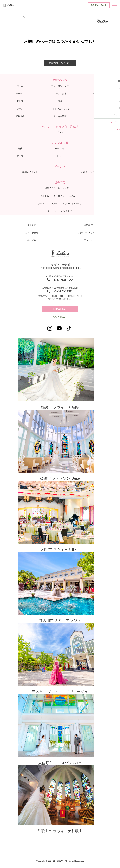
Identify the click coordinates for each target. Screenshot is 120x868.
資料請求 (88, 225)
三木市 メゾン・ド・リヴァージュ (60, 662)
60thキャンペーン (90, 172)
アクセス (100, 117)
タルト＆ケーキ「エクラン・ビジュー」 (60, 196)
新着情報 (20, 117)
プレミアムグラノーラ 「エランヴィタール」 (60, 204)
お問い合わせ (32, 233)
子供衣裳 (100, 149)
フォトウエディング (60, 109)
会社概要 (32, 241)
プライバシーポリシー (88, 233)
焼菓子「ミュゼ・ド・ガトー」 (60, 189)
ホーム (22, 17)
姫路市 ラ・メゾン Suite (60, 446)
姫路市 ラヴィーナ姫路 (60, 374)
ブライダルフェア (60, 86)
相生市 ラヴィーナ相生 (60, 518)
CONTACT (60, 317)
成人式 (20, 156)
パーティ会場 (60, 94)
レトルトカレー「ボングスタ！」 (60, 211)
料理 (60, 101)
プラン (20, 109)
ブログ (100, 109)
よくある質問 (60, 117)
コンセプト (100, 86)
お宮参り (100, 156)
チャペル (20, 94)
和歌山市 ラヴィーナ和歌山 (60, 804)
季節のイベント (30, 172)
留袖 (20, 149)
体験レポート (100, 94)
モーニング (60, 149)
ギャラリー (100, 101)
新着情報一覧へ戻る (60, 63)
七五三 (60, 156)
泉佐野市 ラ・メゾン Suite (60, 733)
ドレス (20, 101)
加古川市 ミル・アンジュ (60, 590)
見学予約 (32, 225)
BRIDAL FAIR (99, 5)
